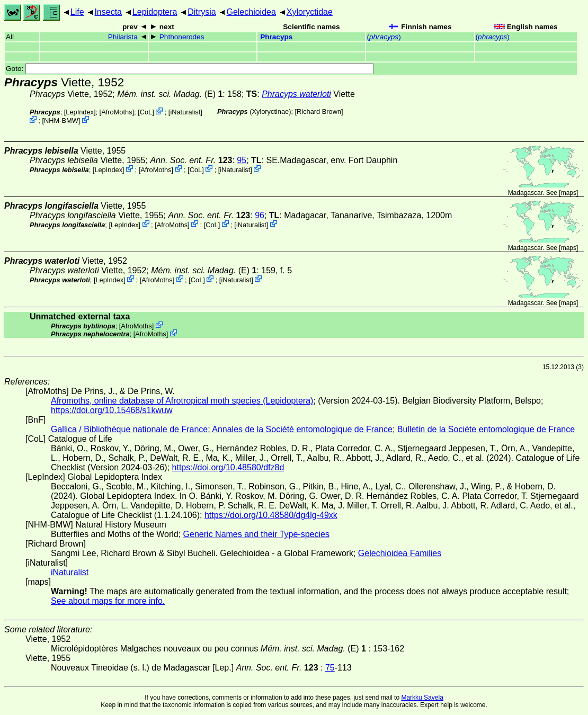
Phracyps (276, 37)
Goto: (190, 69)
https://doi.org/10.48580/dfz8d (228, 467)
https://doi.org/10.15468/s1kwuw (112, 410)
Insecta (108, 12)
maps (569, 193)
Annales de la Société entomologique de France (302, 429)
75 (330, 668)
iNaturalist (185, 112)
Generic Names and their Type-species (256, 534)
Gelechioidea (251, 12)
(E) (170, 94)
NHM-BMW (61, 120)
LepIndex (80, 112)
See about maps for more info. (108, 601)
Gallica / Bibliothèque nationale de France (129, 429)
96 (260, 215)
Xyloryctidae (310, 12)
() (384, 37)
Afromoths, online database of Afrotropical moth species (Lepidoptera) (182, 401)
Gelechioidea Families (400, 553)
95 (242, 160)
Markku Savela (422, 698)
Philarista (123, 37)
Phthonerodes (182, 37)
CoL (146, 112)
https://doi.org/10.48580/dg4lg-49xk (271, 515)
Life (77, 12)
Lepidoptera (155, 12)
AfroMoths (117, 112)
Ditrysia (202, 12)
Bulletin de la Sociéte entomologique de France (486, 429)
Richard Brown (319, 111)
